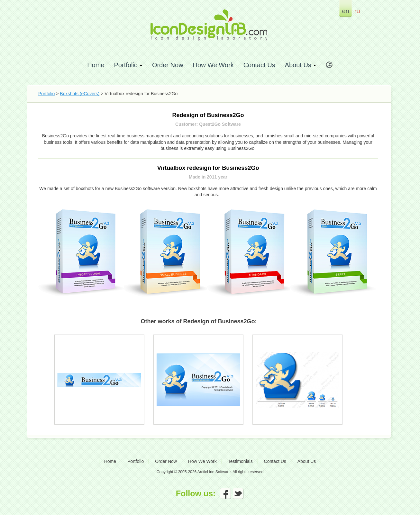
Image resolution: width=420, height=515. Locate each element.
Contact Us (259, 65)
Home (96, 65)
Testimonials (240, 461)
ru (357, 11)
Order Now (168, 65)
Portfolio (46, 94)
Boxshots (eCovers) (80, 94)
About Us (307, 461)
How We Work (213, 65)
